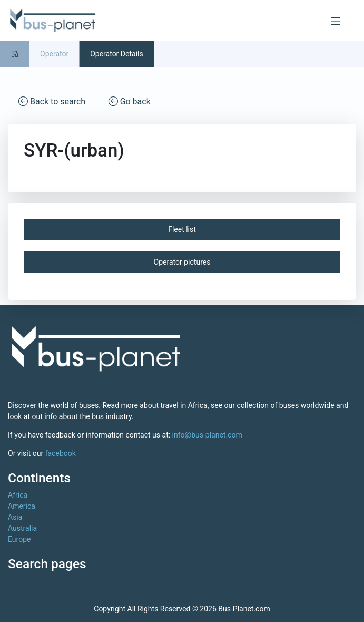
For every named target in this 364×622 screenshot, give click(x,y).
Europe (19, 539)
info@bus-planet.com (207, 435)
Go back (130, 101)
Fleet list (182, 229)
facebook (61, 453)
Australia (22, 528)
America (22, 506)
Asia (15, 517)
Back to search (52, 101)
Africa (18, 495)
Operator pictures (182, 262)
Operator (54, 54)
